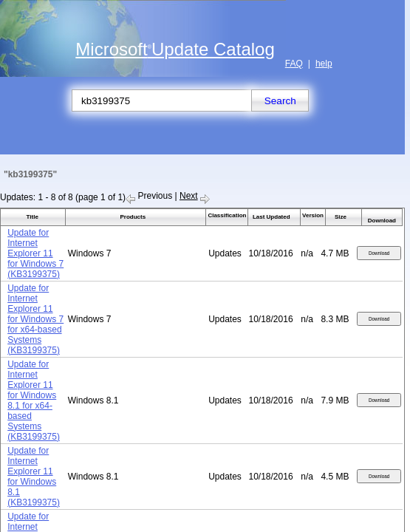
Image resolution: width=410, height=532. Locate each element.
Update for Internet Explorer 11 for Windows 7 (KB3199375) (35, 253)
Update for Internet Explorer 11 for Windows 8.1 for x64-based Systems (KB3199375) (34, 400)
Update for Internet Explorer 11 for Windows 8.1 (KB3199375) (34, 477)
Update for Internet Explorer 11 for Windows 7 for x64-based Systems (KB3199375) (35, 319)
